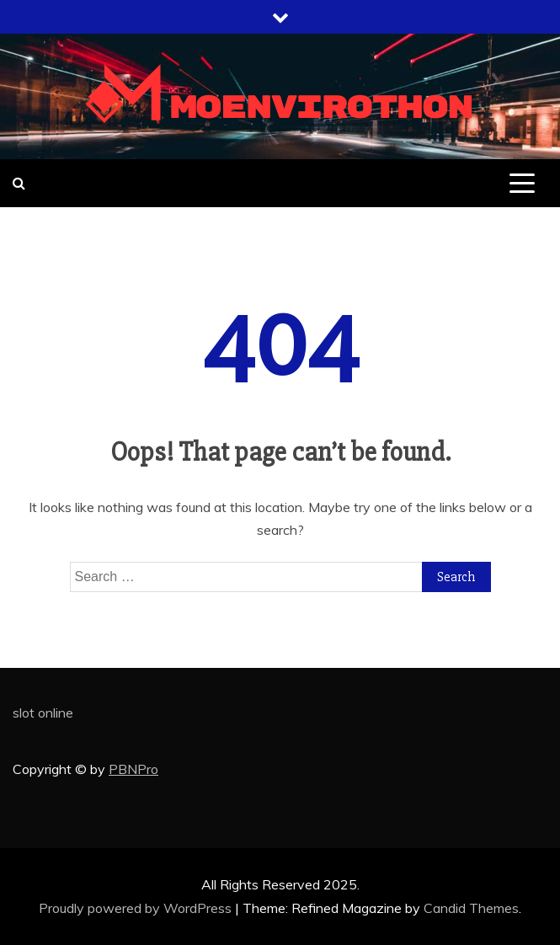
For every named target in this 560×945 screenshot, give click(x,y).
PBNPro (133, 769)
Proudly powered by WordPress (137, 908)
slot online (43, 713)
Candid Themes (471, 908)
